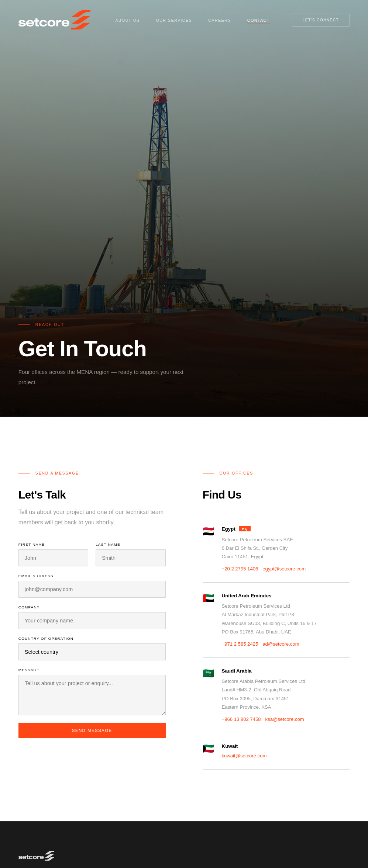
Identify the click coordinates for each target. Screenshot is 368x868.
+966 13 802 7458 (241, 719)
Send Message (92, 730)
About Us (128, 20)
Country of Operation (46, 638)
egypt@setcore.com (284, 569)
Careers (220, 20)
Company (29, 607)
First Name (32, 544)
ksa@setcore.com (285, 719)
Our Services (174, 20)
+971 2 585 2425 (240, 644)
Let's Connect (321, 20)
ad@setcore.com (281, 644)
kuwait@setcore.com (244, 756)
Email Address (36, 576)
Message (29, 670)
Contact (259, 20)
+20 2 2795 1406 (240, 569)
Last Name (108, 544)
